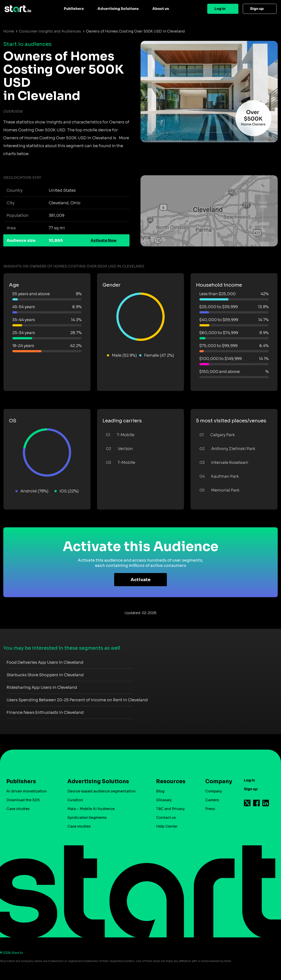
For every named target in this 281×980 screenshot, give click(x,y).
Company (217, 781)
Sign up (257, 9)
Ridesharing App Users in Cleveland (42, 687)
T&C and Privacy (170, 809)
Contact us (166, 818)
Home (9, 31)
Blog (160, 791)
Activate (141, 580)
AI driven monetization (27, 791)
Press (210, 809)
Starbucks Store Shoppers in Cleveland (45, 675)
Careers (212, 800)
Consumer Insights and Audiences (50, 31)
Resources (171, 781)
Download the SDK (23, 800)
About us (161, 9)
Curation (75, 800)
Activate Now (104, 240)
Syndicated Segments (87, 818)
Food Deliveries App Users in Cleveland (45, 662)
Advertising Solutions (118, 9)
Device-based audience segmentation (102, 791)
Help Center (167, 826)
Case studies (18, 809)
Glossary (164, 800)
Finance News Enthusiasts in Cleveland (45, 712)
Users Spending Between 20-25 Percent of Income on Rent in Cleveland (77, 700)
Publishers (74, 9)
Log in (220, 9)
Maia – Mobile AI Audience (91, 809)
